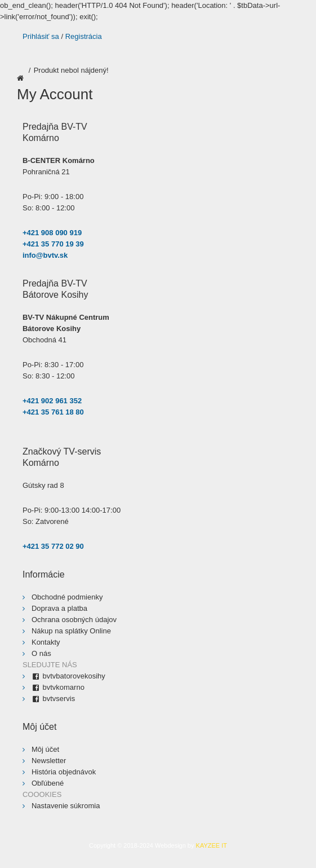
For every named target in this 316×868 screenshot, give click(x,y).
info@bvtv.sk (45, 255)
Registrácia (84, 36)
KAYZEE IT (212, 845)
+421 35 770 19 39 (53, 244)
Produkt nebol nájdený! (71, 70)
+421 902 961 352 (52, 401)
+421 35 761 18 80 (53, 412)
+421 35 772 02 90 (53, 546)
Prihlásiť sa (41, 36)
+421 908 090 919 (52, 233)
